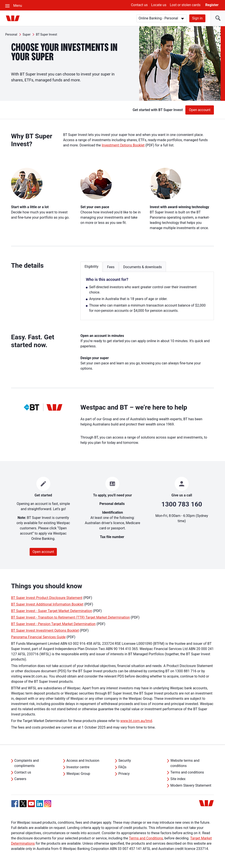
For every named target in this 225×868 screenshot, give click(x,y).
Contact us (139, 5)
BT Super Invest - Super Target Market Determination (52, 611)
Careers (20, 779)
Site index (178, 779)
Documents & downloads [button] (142, 267)
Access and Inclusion (83, 761)
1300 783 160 (182, 504)
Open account (200, 110)
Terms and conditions (187, 772)
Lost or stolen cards (185, 5)
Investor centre (78, 767)
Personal (11, 34)
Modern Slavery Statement (191, 785)
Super (27, 34)
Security (124, 761)
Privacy (124, 774)
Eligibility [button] (91, 267)
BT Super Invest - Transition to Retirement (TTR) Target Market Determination (70, 617)
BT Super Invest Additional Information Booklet (47, 604)
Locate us (159, 5)
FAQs (122, 767)
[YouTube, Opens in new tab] (31, 804)
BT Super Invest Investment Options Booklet (45, 630)
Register (212, 5)
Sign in (197, 18)
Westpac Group (78, 774)
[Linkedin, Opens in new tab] (40, 804)
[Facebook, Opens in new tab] (15, 804)
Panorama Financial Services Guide (38, 637)
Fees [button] (111, 267)
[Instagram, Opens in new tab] (48, 806)
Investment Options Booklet (123, 145)
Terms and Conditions (146, 838)
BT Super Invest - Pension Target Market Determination (53, 624)
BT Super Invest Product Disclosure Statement (47, 598)
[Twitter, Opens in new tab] (23, 804)
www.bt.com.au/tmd (136, 721)
